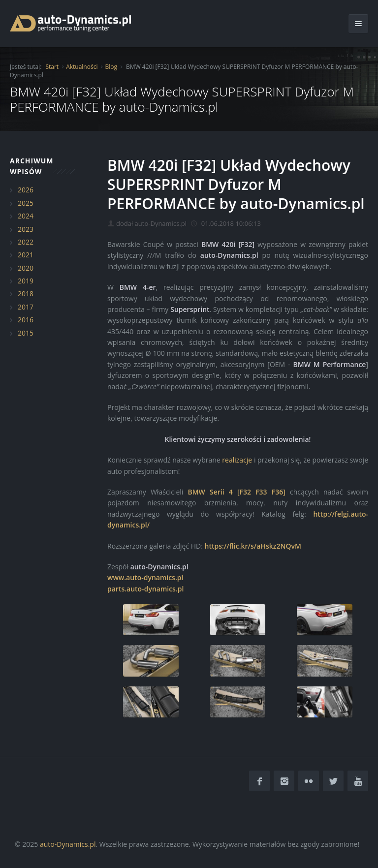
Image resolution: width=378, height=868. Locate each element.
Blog (111, 67)
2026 (26, 190)
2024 (26, 216)
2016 (26, 320)
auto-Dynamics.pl (68, 844)
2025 (26, 203)
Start (52, 67)
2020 (26, 268)
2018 (26, 294)
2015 (26, 333)
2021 (26, 255)
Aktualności (82, 67)
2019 (26, 281)
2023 (26, 229)
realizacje (237, 460)
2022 (26, 242)
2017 (26, 307)
